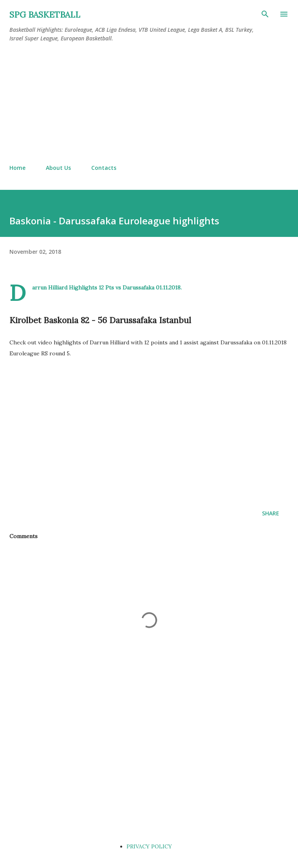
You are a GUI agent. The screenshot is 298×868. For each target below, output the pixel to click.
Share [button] (271, 513)
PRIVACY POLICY (149, 846)
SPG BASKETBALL (45, 15)
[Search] (265, 14)
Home (17, 168)
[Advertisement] (149, 104)
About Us (58, 168)
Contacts (104, 168)
